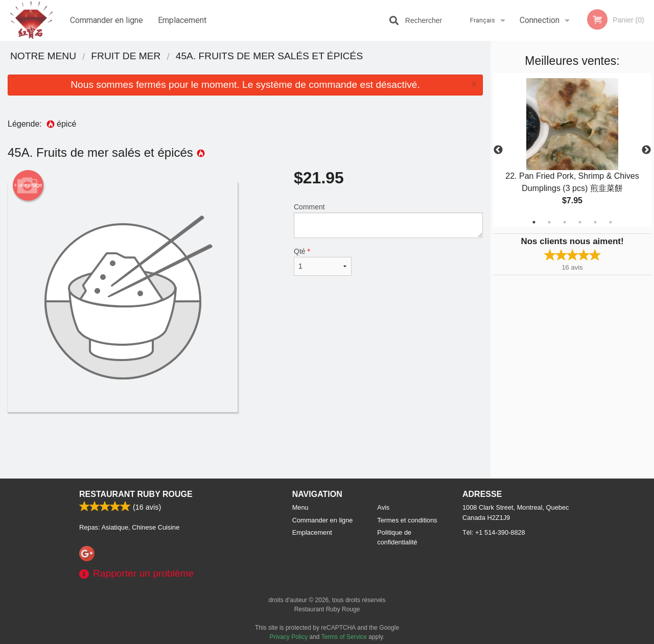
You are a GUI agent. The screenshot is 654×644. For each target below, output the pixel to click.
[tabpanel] (572, 150)
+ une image (28, 185)
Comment (388, 220)
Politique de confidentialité (397, 537)
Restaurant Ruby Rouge (136, 494)
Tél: (494, 532)
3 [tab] (565, 222)
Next (646, 150)
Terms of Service (344, 637)
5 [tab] (595, 222)
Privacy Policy (289, 637)
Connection (540, 20)
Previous (498, 150)
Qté (323, 261)
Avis (383, 507)
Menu (300, 507)
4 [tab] (580, 222)
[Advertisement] (245, 445)
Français (483, 20)
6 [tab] (611, 222)
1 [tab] (534, 222)
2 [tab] (549, 222)
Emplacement (182, 20)
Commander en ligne (107, 20)
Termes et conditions (407, 520)
